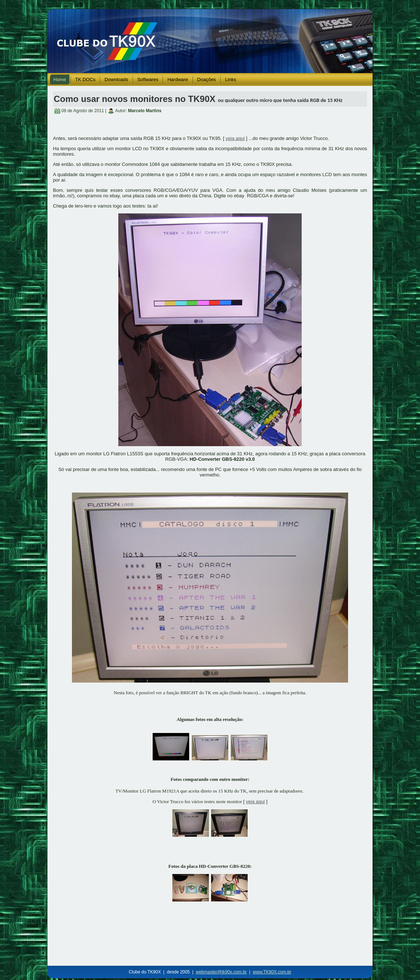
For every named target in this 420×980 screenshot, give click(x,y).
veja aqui (235, 138)
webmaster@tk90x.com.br (221, 972)
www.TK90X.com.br (272, 972)
